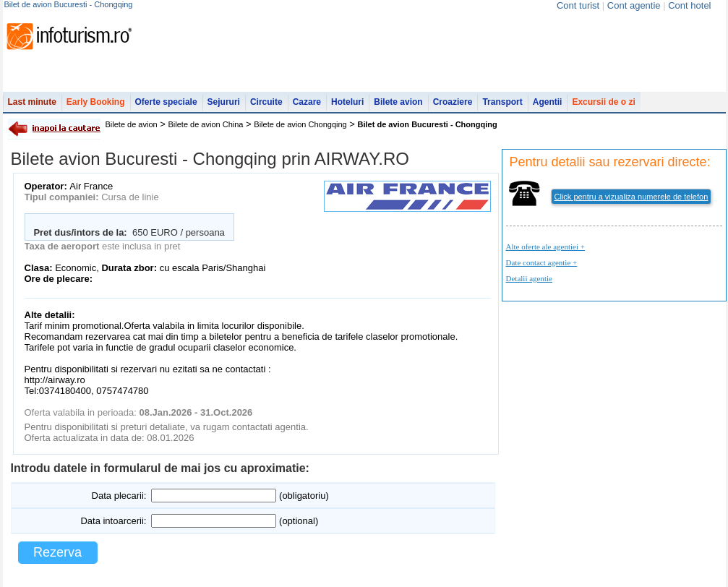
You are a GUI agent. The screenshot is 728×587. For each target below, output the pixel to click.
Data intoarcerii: (113, 521)
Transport (502, 102)
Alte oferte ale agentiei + (545, 247)
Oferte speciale (166, 102)
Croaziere (453, 102)
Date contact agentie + (542, 262)
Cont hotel (689, 5)
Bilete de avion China (206, 124)
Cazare (307, 102)
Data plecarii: (119, 496)
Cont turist (578, 5)
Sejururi (224, 102)
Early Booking (96, 102)
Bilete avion (398, 102)
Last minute (32, 102)
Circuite (266, 102)
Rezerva (57, 552)
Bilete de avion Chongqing (300, 124)
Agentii (548, 102)
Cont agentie (634, 5)
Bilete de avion (132, 124)
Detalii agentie (529, 278)
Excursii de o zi (603, 102)
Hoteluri (347, 102)
